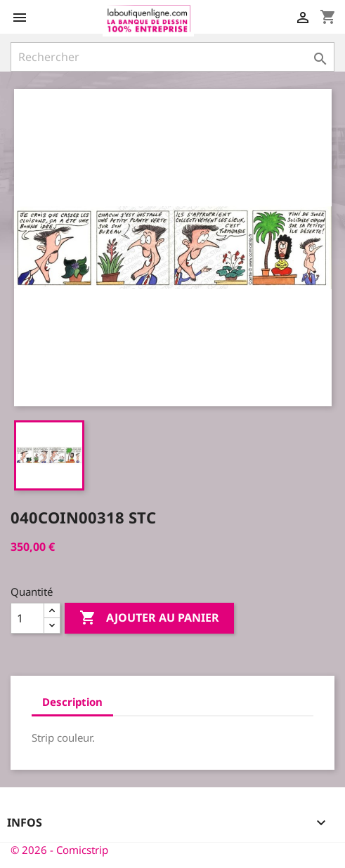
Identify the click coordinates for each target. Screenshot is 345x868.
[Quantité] (27, 618)
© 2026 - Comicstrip (59, 850)
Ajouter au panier (149, 618)
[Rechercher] (172, 57)
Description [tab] (72, 702)
